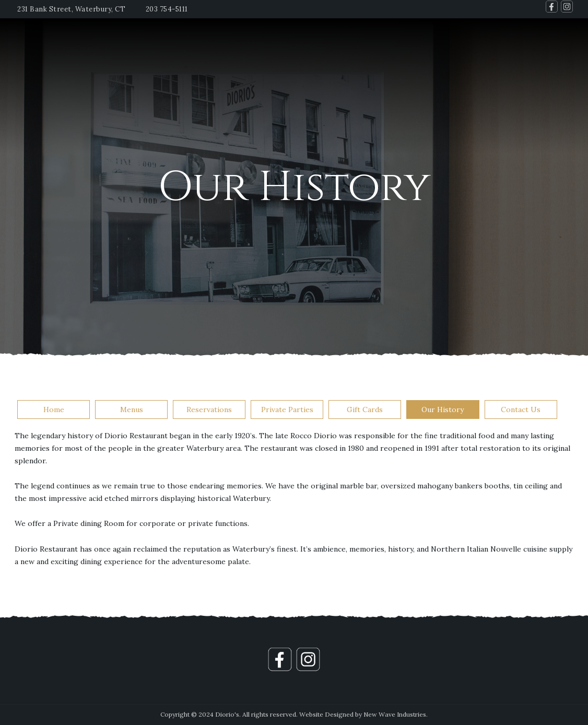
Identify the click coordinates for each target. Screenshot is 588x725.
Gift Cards (365, 410)
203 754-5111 (167, 9)
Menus (132, 410)
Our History (443, 410)
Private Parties (287, 410)
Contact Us (521, 410)
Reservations (209, 410)
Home (54, 410)
